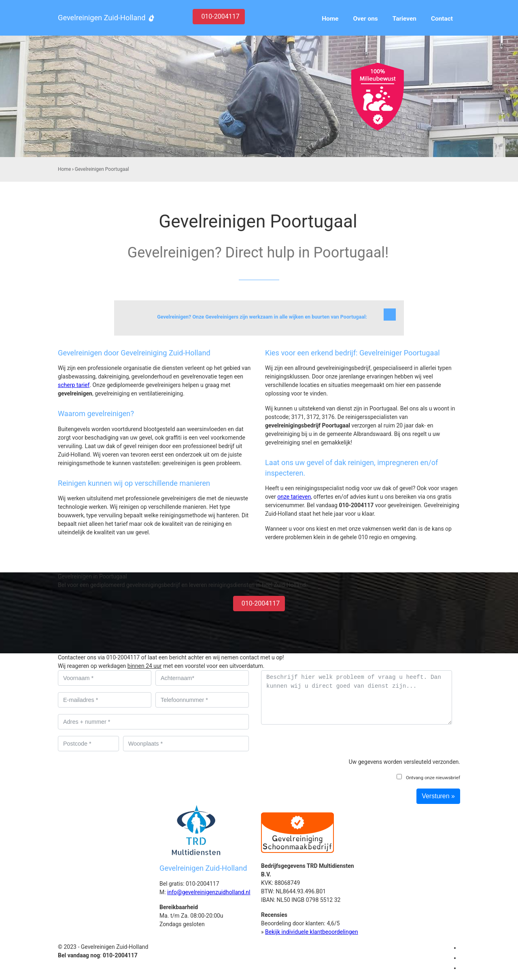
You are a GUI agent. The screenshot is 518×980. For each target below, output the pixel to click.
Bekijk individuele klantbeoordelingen (312, 932)
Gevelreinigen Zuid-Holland (102, 18)
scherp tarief (74, 385)
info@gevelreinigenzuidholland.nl (209, 892)
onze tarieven (294, 497)
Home (64, 169)
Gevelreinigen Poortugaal (102, 169)
